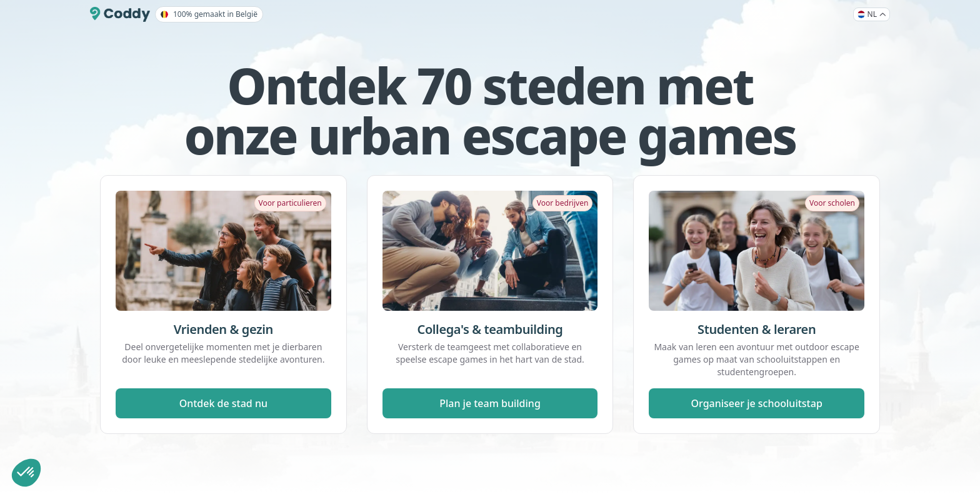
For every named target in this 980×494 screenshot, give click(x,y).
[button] (26, 473)
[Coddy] (120, 14)
